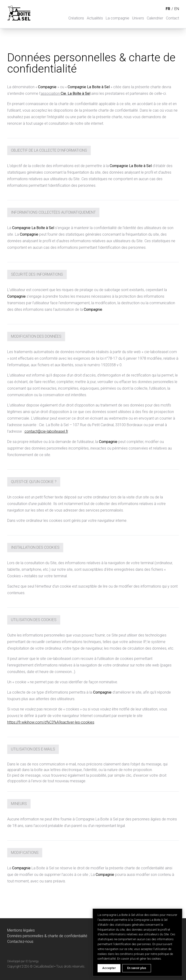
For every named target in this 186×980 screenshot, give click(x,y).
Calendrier (155, 18)
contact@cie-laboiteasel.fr (46, 431)
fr (168, 9)
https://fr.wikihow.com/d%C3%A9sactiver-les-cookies (51, 722)
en (177, 9)
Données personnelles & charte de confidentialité (47, 936)
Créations (76, 18)
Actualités (95, 18)
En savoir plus (137, 968)
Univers (138, 18)
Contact (172, 18)
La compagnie (118, 18)
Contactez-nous (20, 942)
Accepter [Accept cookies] (109, 968)
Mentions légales (21, 930)
